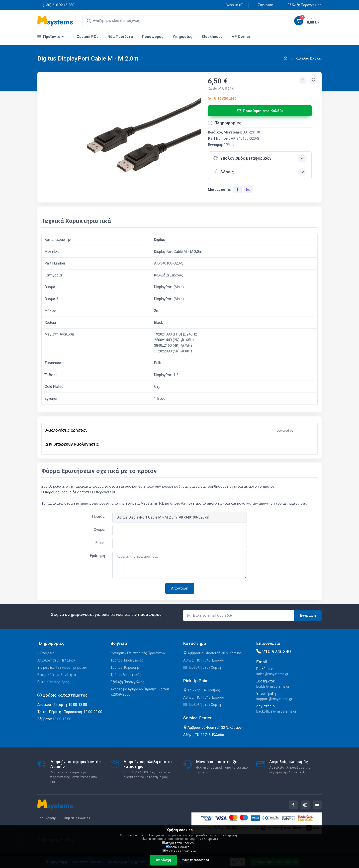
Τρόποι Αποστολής (126, 675)
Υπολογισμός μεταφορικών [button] (242, 158)
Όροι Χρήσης (47, 818)
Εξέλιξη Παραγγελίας (302, 5)
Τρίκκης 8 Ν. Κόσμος (202, 690)
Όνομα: (99, 530)
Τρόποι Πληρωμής (125, 668)
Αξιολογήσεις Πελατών (56, 660)
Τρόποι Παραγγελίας (127, 660)
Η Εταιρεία (46, 653)
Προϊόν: (98, 517)
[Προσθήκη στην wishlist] (314, 80)
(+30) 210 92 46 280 (56, 5)
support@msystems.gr (274, 699)
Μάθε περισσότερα (195, 860)
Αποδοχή (163, 860)
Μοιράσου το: (220, 190)
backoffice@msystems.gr (276, 711)
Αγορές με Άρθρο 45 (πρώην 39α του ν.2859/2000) (140, 692)
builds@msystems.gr (273, 686)
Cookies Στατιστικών (179, 851)
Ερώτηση (97, 556)
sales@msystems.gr (272, 674)
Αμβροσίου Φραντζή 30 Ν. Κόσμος (213, 653)
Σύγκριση (263, 5)
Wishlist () (232, 5)
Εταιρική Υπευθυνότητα (57, 675)
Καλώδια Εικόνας (309, 58)
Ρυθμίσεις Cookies (76, 818)
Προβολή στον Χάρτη (202, 668)
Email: (100, 543)
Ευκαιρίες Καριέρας (53, 682)
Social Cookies (178, 847)
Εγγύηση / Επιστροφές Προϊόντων (138, 653)
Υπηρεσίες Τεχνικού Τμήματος (62, 668)
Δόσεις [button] (224, 172)
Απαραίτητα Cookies (178, 843)
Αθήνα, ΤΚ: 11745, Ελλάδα (204, 660)
